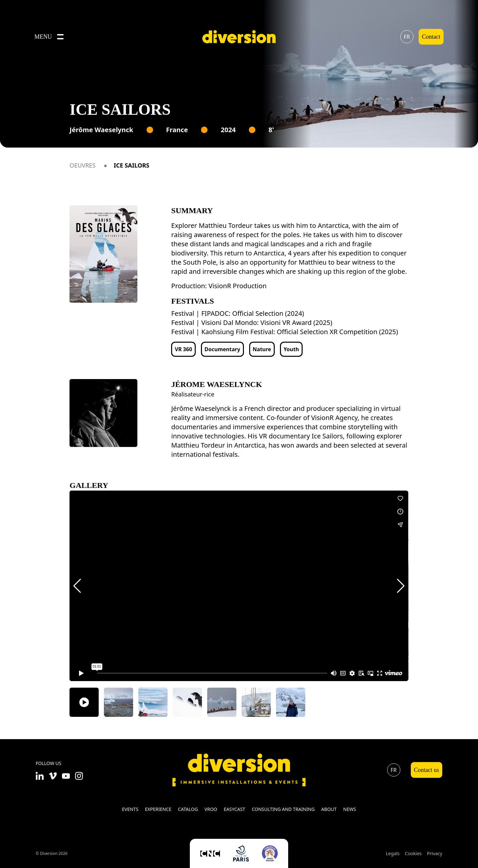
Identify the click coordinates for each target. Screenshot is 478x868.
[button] (77, 586)
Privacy (435, 853)
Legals (393, 853)
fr (407, 37)
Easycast (235, 809)
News (350, 809)
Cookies (413, 853)
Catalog (188, 809)
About (329, 809)
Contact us (427, 770)
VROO (211, 809)
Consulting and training (283, 809)
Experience (158, 809)
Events (130, 809)
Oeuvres (82, 165)
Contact (431, 37)
